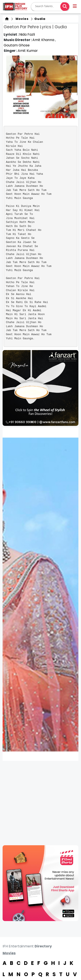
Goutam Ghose (17, 45)
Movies (21, 19)
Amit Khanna (44, 40)
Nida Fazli (27, 34)
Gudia (39, 19)
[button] (75, 7)
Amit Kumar (28, 51)
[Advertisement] (40, 803)
